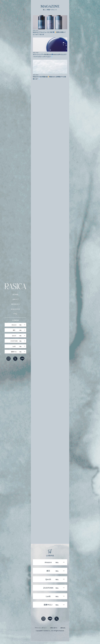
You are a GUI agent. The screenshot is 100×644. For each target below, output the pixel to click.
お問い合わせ (54, 630)
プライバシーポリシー (41, 630)
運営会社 (63, 630)
